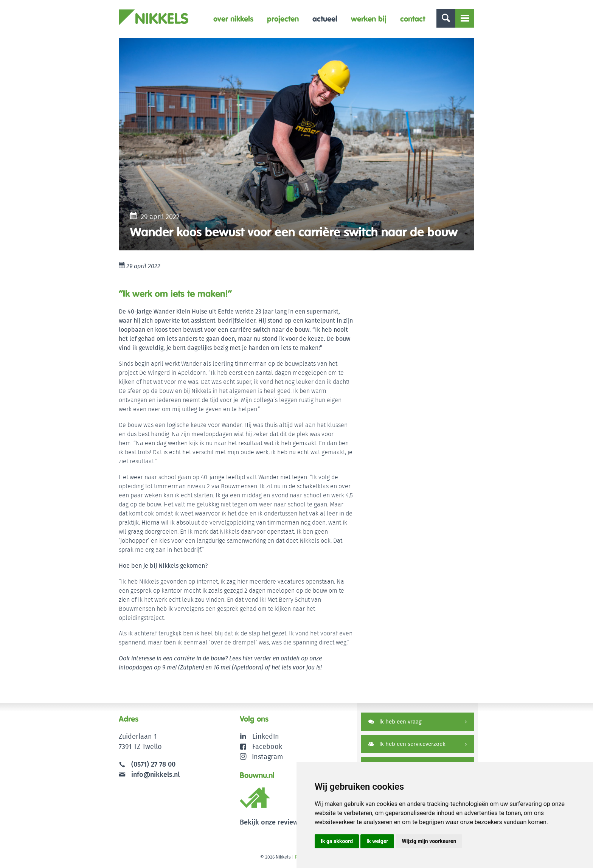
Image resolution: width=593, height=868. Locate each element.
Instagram (262, 757)
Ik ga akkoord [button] (337, 841)
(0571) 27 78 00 (153, 764)
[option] (296, 144)
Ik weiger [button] (377, 841)
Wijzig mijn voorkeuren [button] (429, 841)
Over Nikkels (233, 19)
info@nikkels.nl (149, 774)
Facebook (267, 746)
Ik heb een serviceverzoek (407, 744)
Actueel (325, 19)
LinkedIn (266, 736)
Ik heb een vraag (395, 721)
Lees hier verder (250, 658)
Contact (413, 19)
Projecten (283, 19)
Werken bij (369, 19)
